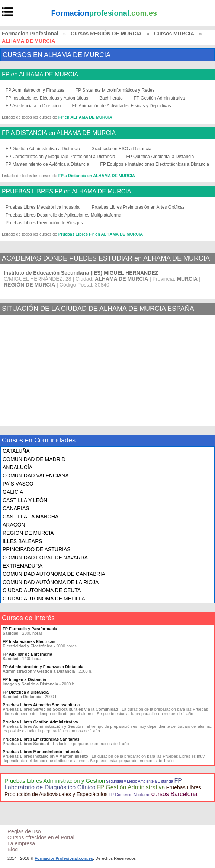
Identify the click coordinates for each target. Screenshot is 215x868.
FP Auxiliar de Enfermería (27, 654)
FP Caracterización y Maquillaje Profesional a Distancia (60, 157)
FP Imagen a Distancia (24, 679)
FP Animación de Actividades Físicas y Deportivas (122, 106)
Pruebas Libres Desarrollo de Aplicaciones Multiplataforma (63, 215)
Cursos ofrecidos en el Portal (41, 837)
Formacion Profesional (30, 34)
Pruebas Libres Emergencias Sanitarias (41, 739)
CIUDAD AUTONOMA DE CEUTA (42, 590)
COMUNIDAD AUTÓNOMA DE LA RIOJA (51, 582)
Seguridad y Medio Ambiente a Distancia (139, 781)
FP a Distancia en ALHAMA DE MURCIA (97, 176)
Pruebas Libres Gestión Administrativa (40, 722)
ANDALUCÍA (17, 467)
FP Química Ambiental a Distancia (160, 157)
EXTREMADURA (23, 566)
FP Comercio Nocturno (129, 795)
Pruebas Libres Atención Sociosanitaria (41, 705)
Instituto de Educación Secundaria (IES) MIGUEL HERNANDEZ (81, 273)
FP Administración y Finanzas (35, 90)
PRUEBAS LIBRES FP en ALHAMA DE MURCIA (66, 192)
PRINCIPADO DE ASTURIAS (37, 549)
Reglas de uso (24, 831)
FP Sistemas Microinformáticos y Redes (115, 90)
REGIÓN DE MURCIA (28, 533)
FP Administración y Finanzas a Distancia (43, 667)
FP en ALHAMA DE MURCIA (40, 75)
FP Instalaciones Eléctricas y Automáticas (47, 98)
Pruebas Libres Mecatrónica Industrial (43, 207)
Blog (13, 849)
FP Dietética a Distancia (26, 692)
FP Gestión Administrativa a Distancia (43, 149)
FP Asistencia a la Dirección (33, 106)
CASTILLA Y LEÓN (25, 500)
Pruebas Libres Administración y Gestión (55, 781)
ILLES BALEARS (23, 541)
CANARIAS (16, 508)
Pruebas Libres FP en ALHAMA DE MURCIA (101, 234)
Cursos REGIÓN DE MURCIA (106, 34)
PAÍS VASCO (18, 484)
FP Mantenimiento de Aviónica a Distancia (47, 164)
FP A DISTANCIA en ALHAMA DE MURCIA (59, 133)
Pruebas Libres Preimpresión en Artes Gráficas (138, 207)
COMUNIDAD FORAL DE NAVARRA (45, 558)
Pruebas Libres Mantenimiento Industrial (42, 752)
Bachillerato (111, 98)
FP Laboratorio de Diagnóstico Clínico (93, 784)
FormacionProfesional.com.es (64, 858)
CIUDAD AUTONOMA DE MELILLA (44, 599)
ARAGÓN (14, 525)
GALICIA (13, 492)
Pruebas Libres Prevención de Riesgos (44, 223)
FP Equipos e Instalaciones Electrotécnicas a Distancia (155, 164)
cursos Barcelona (174, 794)
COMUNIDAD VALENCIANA (36, 476)
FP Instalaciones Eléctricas (29, 641)
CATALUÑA (16, 451)
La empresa (21, 843)
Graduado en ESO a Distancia (121, 149)
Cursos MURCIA (174, 34)
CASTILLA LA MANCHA (31, 517)
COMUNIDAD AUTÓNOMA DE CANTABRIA (54, 574)
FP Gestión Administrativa (160, 98)
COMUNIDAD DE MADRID (34, 459)
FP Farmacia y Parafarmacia (30, 629)
